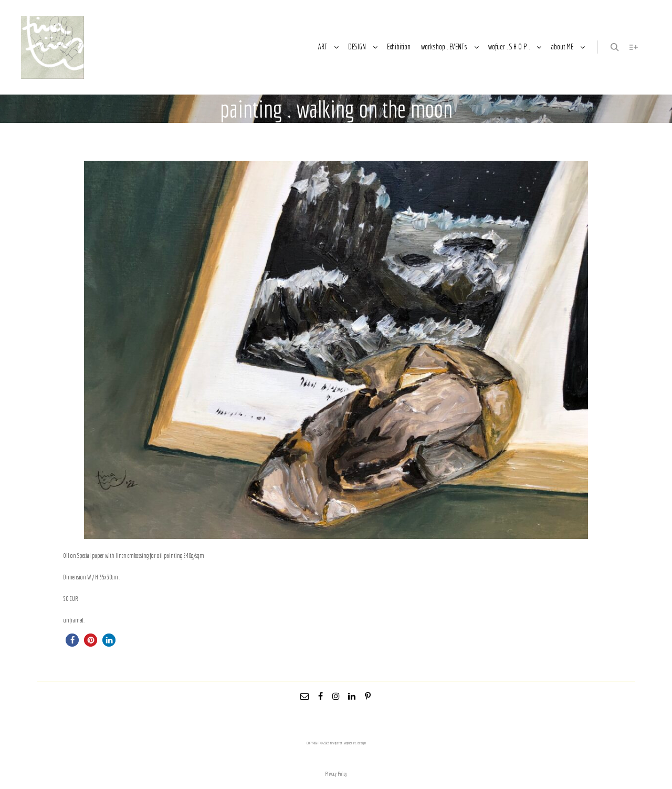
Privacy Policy (336, 774)
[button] (72, 640)
